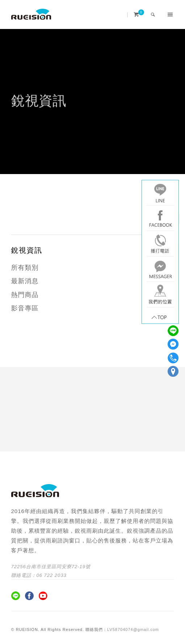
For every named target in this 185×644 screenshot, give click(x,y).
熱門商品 (25, 295)
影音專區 (25, 308)
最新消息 (25, 281)
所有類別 (25, 268)
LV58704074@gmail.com (133, 629)
